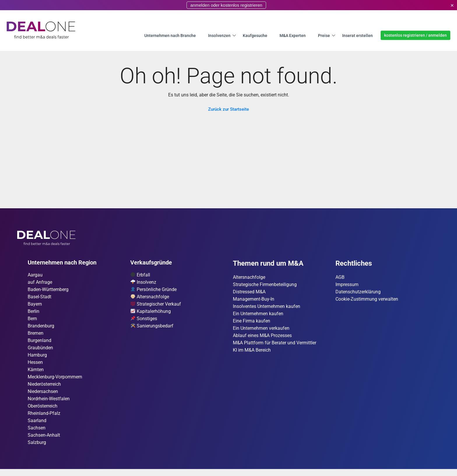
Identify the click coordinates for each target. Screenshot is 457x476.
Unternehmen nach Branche (170, 35)
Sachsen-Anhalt (44, 442)
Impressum (347, 285)
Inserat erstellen (357, 35)
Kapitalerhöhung (151, 313)
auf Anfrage (40, 283)
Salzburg (37, 449)
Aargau (35, 275)
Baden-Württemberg (48, 290)
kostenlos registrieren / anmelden (415, 35)
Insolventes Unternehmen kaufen (267, 308)
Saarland (37, 427)
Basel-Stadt (39, 298)
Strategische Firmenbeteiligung (265, 285)
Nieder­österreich (44, 389)
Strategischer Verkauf (156, 305)
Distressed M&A (249, 293)
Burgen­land (39, 343)
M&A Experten (293, 35)
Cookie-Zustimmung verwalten (367, 300)
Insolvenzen (219, 35)
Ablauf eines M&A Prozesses (262, 338)
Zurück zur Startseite (228, 109)
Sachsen (37, 434)
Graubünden (40, 351)
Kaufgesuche (255, 35)
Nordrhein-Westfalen (49, 404)
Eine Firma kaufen (252, 323)
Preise (324, 35)
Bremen (36, 336)
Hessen (35, 366)
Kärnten (36, 374)
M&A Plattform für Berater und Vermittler (275, 346)
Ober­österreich (43, 411)
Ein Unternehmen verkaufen (261, 330)
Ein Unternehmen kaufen (258, 315)
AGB (340, 277)
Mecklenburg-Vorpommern (55, 381)
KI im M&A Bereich (252, 353)
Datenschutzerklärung (358, 293)
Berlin (34, 313)
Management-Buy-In (254, 300)
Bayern (35, 305)
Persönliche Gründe (154, 290)
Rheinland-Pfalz (44, 419)
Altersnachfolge (150, 298)
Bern (32, 321)
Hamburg (37, 358)
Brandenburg (41, 328)
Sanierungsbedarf (152, 328)
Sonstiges (144, 321)
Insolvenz (143, 283)
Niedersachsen (43, 396)
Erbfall (140, 275)
